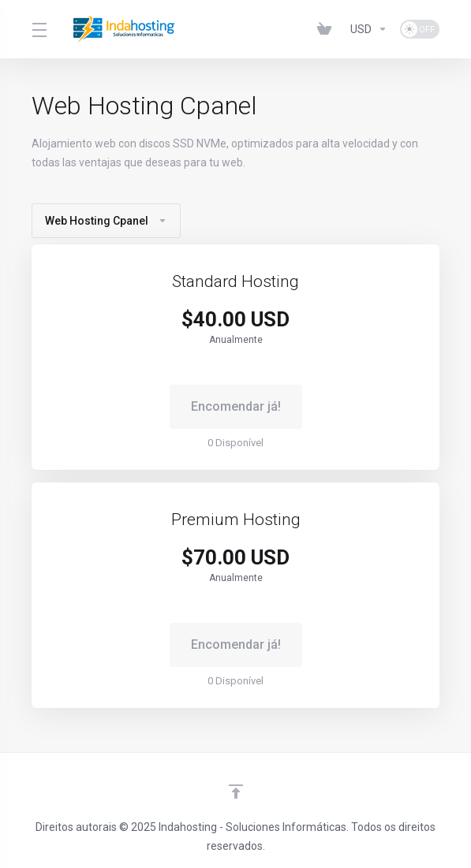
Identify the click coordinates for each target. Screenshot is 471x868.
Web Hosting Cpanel (106, 221)
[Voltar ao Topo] (236, 792)
